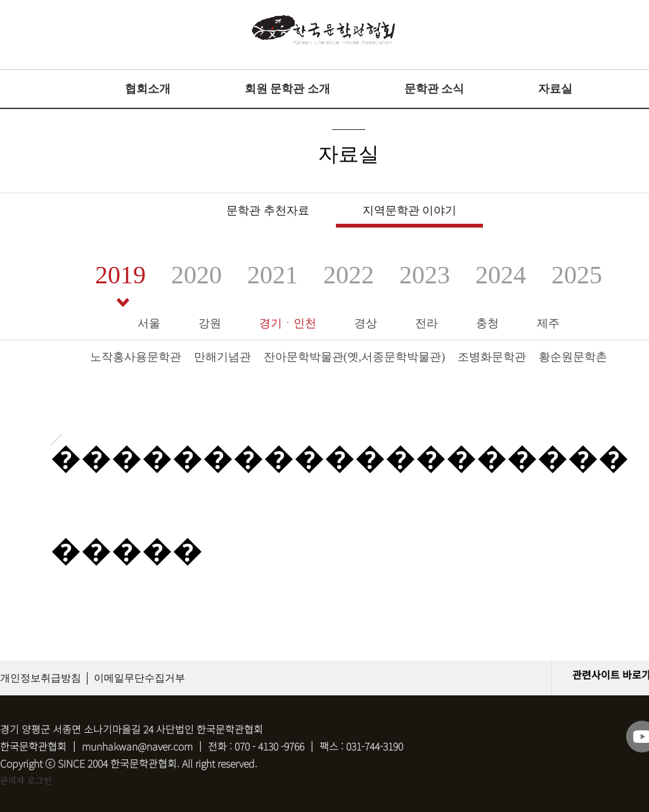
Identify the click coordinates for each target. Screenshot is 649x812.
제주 (548, 323)
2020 (196, 275)
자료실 (555, 89)
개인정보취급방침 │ (45, 678)
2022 (349, 275)
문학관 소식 (434, 89)
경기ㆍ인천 (288, 323)
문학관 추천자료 (268, 210)
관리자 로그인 (26, 780)
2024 (501, 275)
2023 (425, 275)
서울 (149, 323)
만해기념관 (222, 357)
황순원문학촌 (573, 357)
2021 (273, 275)
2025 (577, 275)
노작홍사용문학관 (136, 357)
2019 (120, 275)
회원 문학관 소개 (287, 89)
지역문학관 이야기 (410, 210)
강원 (210, 323)
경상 (366, 323)
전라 (427, 323)
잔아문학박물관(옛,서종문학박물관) (355, 357)
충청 (487, 323)
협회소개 (148, 89)
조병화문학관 (492, 357)
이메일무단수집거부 (139, 678)
